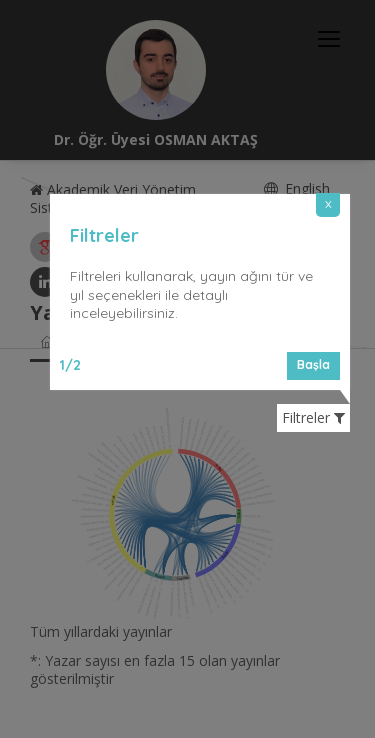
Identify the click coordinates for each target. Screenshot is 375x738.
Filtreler (313, 418)
